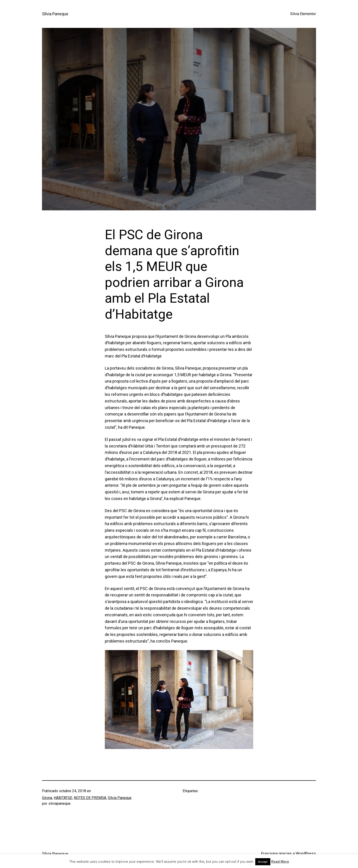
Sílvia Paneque (55, 14)
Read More (280, 862)
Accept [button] (263, 862)
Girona (47, 798)
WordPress (306, 853)
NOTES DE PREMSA (90, 798)
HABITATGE (63, 798)
